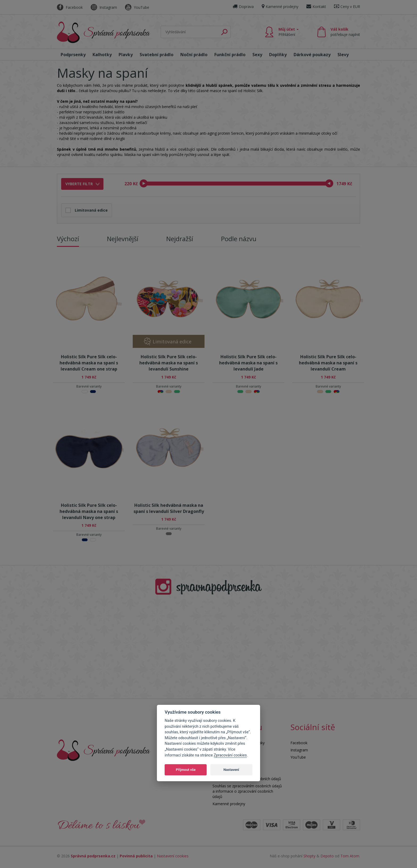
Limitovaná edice (91, 210)
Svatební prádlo (157, 55)
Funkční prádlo (230, 55)
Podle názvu (239, 239)
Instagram (104, 7)
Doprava (243, 7)
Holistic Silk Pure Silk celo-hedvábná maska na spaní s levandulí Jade (248, 363)
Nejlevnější (123, 239)
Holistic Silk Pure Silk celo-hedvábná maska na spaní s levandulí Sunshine (169, 363)
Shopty (309, 856)
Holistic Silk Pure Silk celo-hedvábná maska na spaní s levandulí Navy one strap (89, 511)
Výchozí (68, 239)
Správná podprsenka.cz (93, 856)
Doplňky (278, 55)
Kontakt (316, 7)
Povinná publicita (136, 856)
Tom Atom (350, 856)
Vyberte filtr (79, 184)
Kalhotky (102, 55)
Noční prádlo (194, 55)
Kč (135, 184)
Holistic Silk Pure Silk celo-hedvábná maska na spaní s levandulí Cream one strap (89, 363)
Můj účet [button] (289, 32)
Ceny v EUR (347, 7)
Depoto (327, 856)
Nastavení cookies (173, 856)
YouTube (137, 7)
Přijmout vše (186, 770)
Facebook (70, 7)
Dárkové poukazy (312, 55)
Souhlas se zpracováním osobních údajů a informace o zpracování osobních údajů (247, 791)
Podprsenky (73, 55)
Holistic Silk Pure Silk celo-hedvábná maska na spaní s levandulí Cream (328, 363)
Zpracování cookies (230, 755)
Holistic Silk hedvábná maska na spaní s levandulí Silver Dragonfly (169, 508)
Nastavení (231, 770)
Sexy (257, 55)
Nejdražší (180, 239)
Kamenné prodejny (280, 7)
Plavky (126, 55)
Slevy (343, 55)
